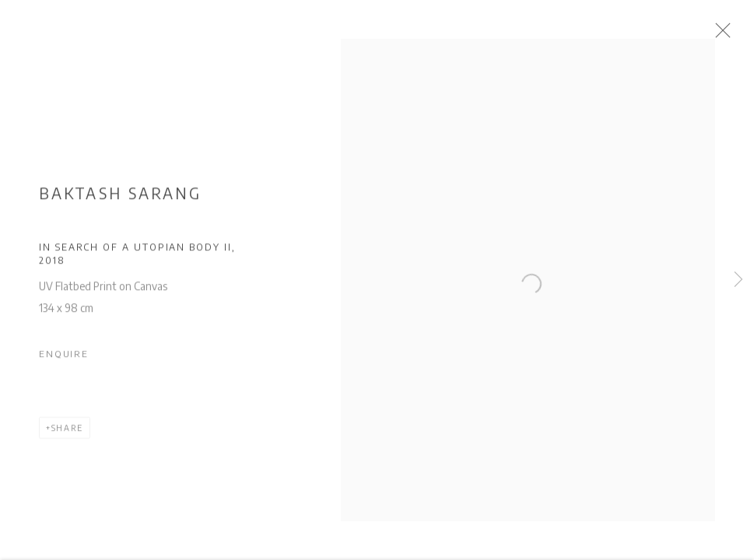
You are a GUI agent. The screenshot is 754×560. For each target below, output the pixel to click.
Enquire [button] (64, 358)
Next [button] (738, 280)
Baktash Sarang (121, 198)
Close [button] (732, 35)
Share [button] (67, 432)
